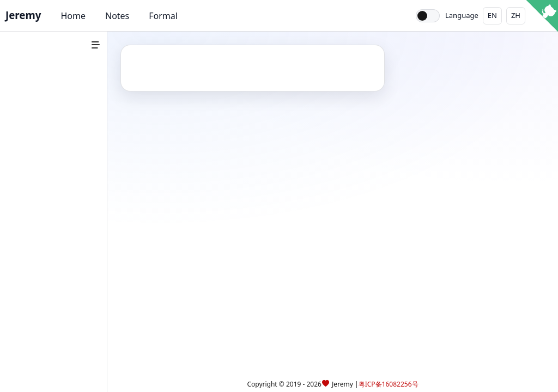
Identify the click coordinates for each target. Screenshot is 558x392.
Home (73, 16)
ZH (516, 15)
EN (492, 15)
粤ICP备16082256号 (389, 384)
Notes (117, 16)
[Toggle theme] (428, 16)
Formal (163, 16)
